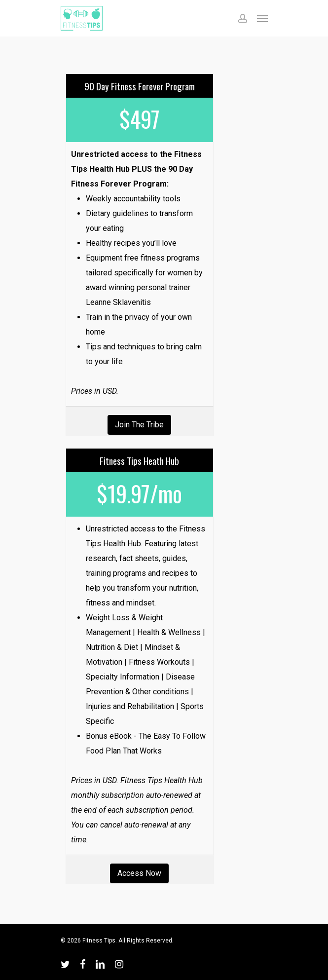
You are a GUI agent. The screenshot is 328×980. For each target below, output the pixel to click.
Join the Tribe (139, 425)
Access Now (139, 873)
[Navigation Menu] (262, 18)
